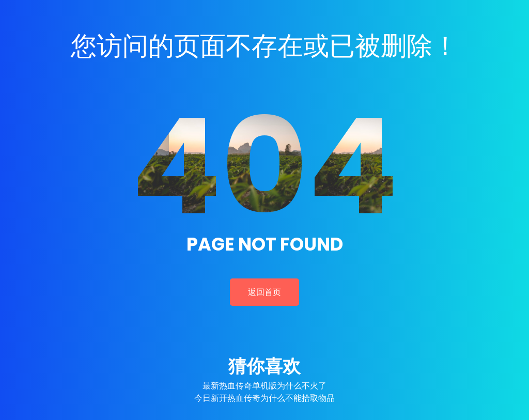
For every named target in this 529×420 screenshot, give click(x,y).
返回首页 (264, 292)
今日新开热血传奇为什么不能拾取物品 (264, 398)
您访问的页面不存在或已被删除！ (264, 46)
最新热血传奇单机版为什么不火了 (264, 386)
